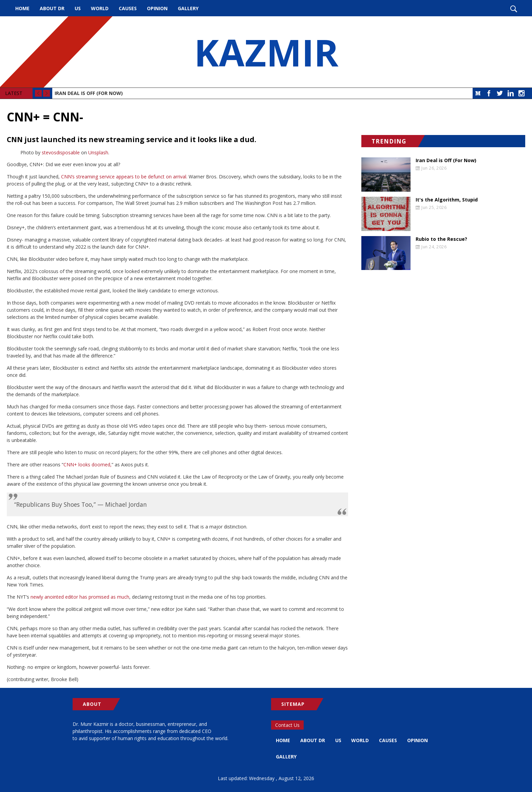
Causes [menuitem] (128, 8)
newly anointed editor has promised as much (79, 597)
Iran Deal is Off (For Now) (89, 93)
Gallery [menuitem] (188, 8)
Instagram (521, 93)
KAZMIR (266, 52)
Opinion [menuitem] (157, 8)
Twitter (500, 93)
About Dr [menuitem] (52, 8)
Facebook (489, 93)
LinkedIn (511, 93)
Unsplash (98, 152)
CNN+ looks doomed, (88, 465)
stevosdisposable (61, 152)
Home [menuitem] (22, 8)
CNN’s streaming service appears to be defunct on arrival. (124, 177)
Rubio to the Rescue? (441, 239)
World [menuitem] (100, 8)
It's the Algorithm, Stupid (447, 200)
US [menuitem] (78, 8)
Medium (478, 93)
